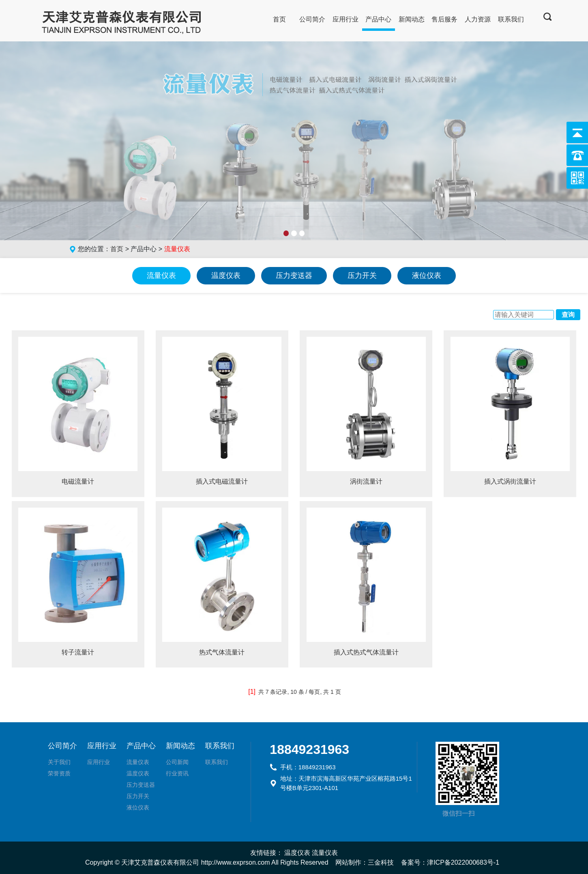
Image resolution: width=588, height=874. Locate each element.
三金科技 (381, 862)
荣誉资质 (59, 773)
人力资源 (478, 19)
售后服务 (444, 19)
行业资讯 (177, 773)
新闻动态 (412, 19)
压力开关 (362, 276)
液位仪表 (427, 276)
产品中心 (378, 19)
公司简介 (312, 19)
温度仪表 (226, 276)
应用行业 (346, 19)
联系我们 (511, 19)
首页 (279, 19)
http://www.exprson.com (236, 862)
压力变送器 (294, 276)
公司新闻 (177, 762)
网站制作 (348, 862)
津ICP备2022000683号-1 (463, 862)
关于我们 (59, 762)
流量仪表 (161, 276)
